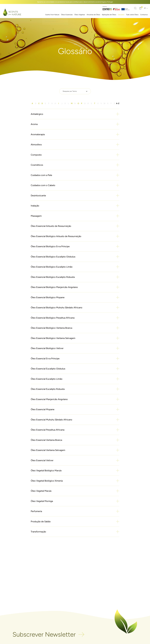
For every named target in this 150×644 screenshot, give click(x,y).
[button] (75, 114)
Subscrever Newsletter (44, 634)
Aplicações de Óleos (109, 15)
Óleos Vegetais (80, 15)
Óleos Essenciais (67, 15)
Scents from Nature (52, 15)
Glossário (121, 15)
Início (75, 44)
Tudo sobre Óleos (132, 15)
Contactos (144, 15)
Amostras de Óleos (93, 15)
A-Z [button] (118, 103)
